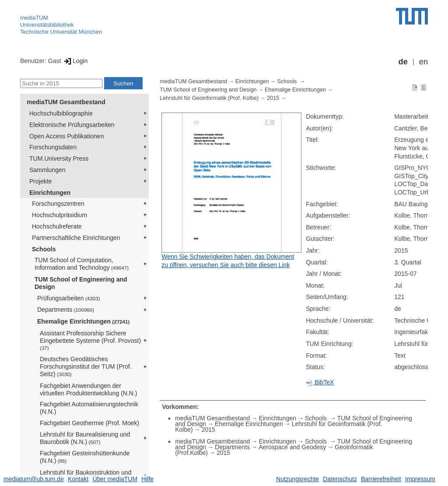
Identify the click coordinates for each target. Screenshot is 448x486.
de (403, 62)
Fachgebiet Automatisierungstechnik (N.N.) (89, 408)
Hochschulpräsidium (59, 215)
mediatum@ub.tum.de (34, 479)
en (423, 62)
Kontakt (78, 479)
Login (75, 61)
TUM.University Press (59, 158)
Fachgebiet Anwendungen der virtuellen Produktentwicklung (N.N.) (89, 389)
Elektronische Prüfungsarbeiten (72, 125)
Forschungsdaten (53, 147)
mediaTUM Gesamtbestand (66, 102)
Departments (66, 310)
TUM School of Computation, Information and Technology (82, 264)
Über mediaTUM (115, 479)
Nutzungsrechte (297, 479)
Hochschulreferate (57, 226)
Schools (44, 249)
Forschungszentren (58, 204)
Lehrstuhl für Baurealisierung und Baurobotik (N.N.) (85, 438)
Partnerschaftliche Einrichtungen (76, 238)
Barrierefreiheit (381, 479)
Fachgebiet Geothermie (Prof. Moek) (89, 423)
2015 (273, 98)
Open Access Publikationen (66, 136)
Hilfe (147, 479)
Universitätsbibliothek (47, 25)
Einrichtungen (50, 193)
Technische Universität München (61, 32)
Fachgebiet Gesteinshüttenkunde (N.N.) (85, 457)
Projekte (40, 181)
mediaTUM (34, 18)
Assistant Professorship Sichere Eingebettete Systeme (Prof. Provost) (90, 340)
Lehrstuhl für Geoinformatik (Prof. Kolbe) (209, 98)
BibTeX (320, 382)
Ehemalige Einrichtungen (83, 321)
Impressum (420, 479)
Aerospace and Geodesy (292, 447)
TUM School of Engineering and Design (81, 283)
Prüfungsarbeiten (69, 298)
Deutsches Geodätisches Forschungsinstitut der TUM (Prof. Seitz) (86, 366)
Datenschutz (340, 479)
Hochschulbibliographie (61, 113)
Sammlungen (47, 170)
